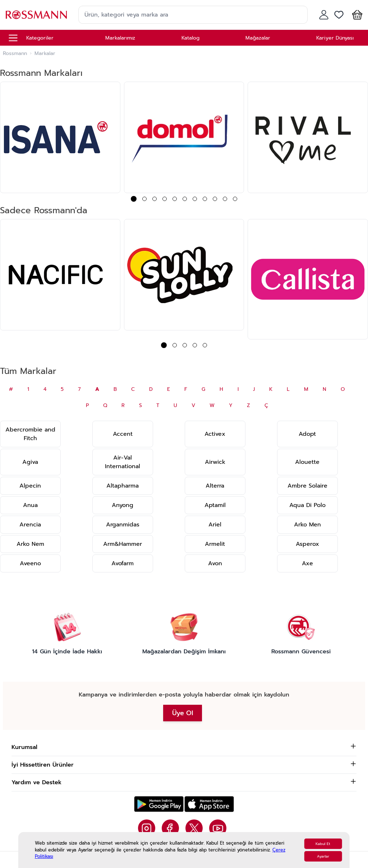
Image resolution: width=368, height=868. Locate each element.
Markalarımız (120, 38)
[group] (60, 137)
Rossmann (15, 54)
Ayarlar (323, 856)
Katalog (190, 38)
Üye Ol (183, 713)
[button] (356, 15)
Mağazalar (258, 38)
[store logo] (36, 15)
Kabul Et (323, 844)
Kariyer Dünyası (335, 38)
